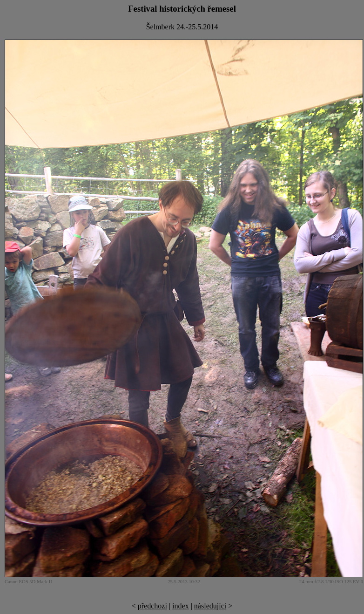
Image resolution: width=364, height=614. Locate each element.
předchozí (152, 606)
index (181, 606)
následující (210, 606)
